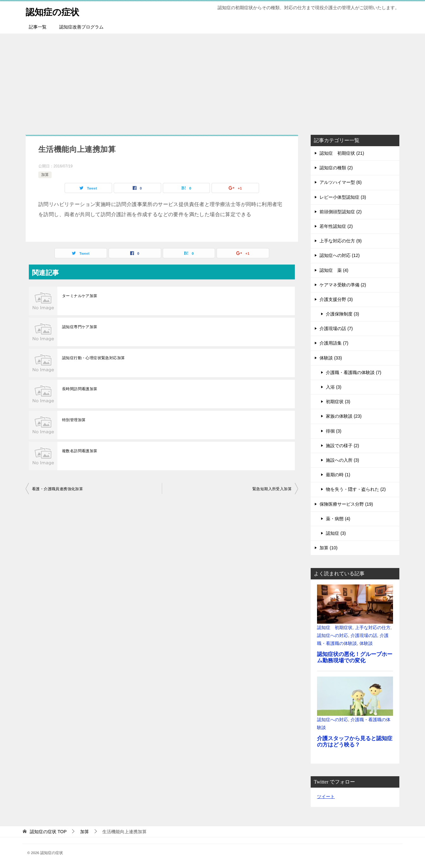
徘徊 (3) (334, 431)
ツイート (326, 796)
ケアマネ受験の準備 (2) (343, 285)
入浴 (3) (334, 387)
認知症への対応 (333, 635)
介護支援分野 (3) (336, 299)
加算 (45, 175)
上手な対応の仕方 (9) (341, 241)
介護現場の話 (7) (336, 328)
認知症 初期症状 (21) (342, 153)
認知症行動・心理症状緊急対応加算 (93, 358)
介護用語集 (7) (334, 343)
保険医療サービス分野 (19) (346, 504)
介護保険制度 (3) (343, 314)
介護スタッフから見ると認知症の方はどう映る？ (355, 742)
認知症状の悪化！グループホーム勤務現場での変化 (355, 657)
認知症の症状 (54, 11)
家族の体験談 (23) (344, 416)
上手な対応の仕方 (373, 628)
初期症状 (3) (338, 402)
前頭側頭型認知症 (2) (341, 212)
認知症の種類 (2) (336, 168)
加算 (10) (329, 548)
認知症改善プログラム (81, 27)
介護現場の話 (364, 635)
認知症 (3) (336, 533)
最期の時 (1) (338, 475)
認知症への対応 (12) (340, 255)
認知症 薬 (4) (334, 270)
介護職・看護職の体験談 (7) (354, 372)
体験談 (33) (331, 358)
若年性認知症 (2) (336, 226)
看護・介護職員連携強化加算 (57, 489)
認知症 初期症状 (335, 628)
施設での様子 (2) (343, 446)
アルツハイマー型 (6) (341, 182)
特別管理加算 (74, 420)
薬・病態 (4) (338, 519)
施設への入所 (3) (343, 460)
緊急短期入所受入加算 (272, 489)
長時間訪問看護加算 (80, 389)
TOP (48, 832)
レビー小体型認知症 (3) (343, 197)
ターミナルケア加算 (80, 296)
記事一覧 (38, 27)
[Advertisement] (213, 81)
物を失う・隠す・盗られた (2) (356, 489)
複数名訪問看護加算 (80, 451)
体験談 (366, 643)
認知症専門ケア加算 (80, 327)
